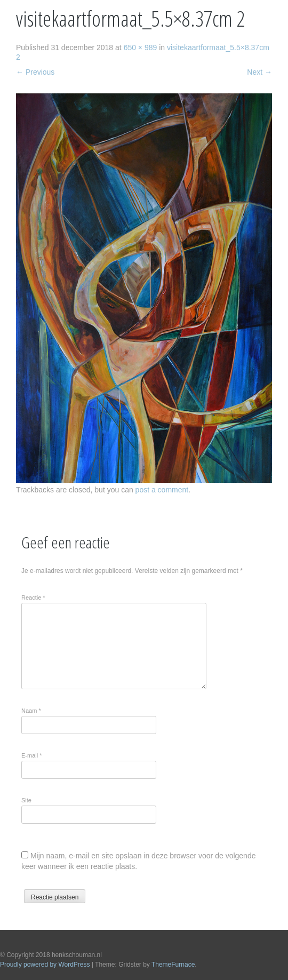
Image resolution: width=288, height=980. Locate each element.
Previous (35, 72)
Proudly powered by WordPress (45, 965)
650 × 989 (141, 47)
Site (26, 800)
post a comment (162, 490)
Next (259, 72)
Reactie (33, 597)
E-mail (32, 755)
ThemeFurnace (173, 965)
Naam (31, 711)
